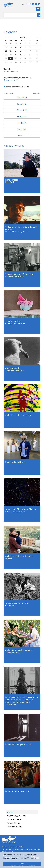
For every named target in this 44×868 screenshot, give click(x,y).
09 (25, 47)
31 (30, 58)
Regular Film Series (14, 819)
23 (25, 55)
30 (16, 43)
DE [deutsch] (23, 4)
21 (16, 55)
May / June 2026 (11, 72)
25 (37, 55)
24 (30, 55)
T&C (3, 849)
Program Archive (13, 823)
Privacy (26, 849)
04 (37, 43)
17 (30, 51)
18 (37, 51)
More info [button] (32, 858)
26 (6, 58)
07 (16, 47)
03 (30, 43)
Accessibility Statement (14, 849)
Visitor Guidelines (35, 849)
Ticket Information (14, 827)
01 (21, 43)
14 (16, 51)
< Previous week (9, 94)
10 (30, 47)
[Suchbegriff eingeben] (20, 15)
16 (25, 51)
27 (11, 58)
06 (11, 47)
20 (11, 55)
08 (21, 47)
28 (6, 43)
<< (5, 37)
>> (39, 37)
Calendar (10, 812)
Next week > (37, 94)
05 (6, 47)
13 (11, 51)
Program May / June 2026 (17, 816)
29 (11, 43)
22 (21, 55)
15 (21, 51)
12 (6, 51)
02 (25, 43)
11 (37, 47)
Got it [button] (22, 864)
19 (6, 55)
